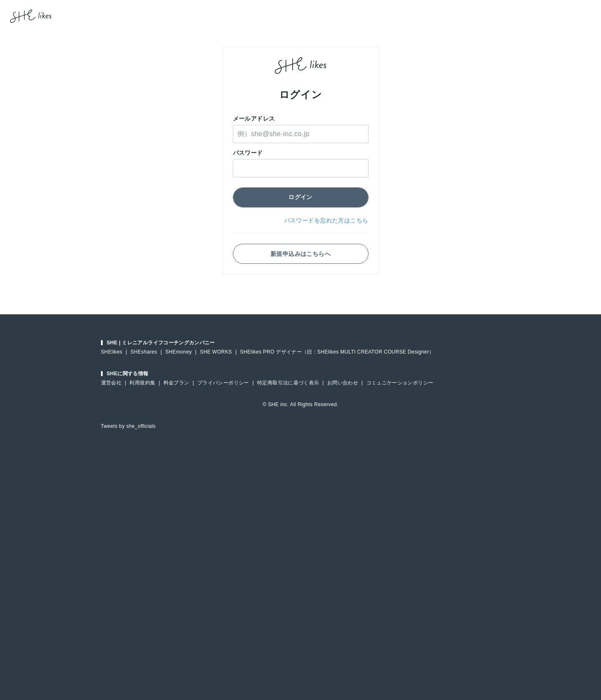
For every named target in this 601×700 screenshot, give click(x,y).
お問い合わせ (343, 383)
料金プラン (177, 383)
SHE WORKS (216, 352)
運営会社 (111, 383)
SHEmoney (179, 352)
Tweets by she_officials (128, 426)
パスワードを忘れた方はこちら (326, 220)
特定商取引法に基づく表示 (288, 383)
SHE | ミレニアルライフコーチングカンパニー (161, 343)
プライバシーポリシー (223, 383)
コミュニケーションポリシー (400, 383)
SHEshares (144, 352)
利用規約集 (142, 383)
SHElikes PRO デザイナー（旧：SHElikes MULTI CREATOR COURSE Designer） (337, 352)
